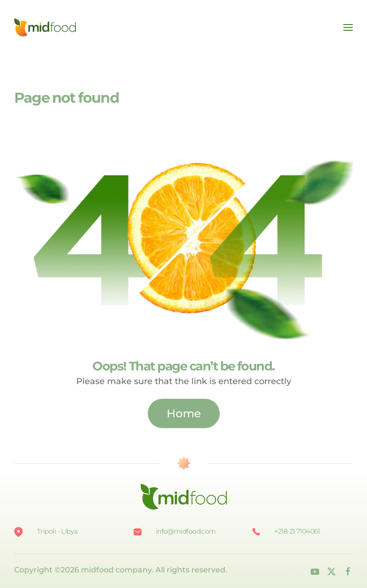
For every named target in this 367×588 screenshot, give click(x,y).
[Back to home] (45, 27)
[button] (348, 27)
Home (184, 413)
